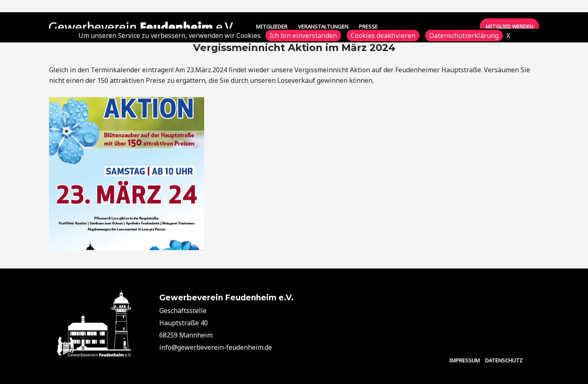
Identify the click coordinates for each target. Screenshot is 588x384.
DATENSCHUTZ (504, 360)
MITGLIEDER (272, 27)
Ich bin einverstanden (303, 36)
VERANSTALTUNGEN (323, 27)
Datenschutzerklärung (464, 36)
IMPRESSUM (464, 360)
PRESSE (368, 27)
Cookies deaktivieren (383, 36)
